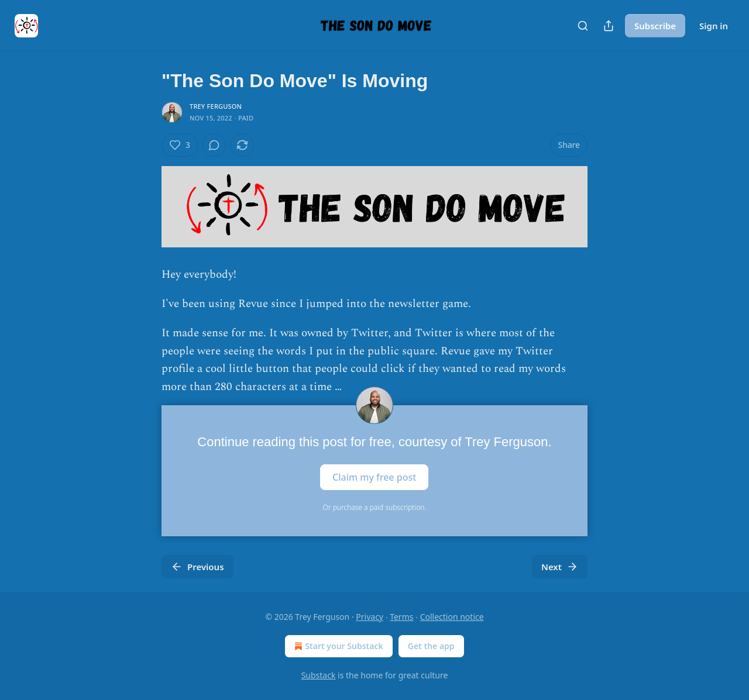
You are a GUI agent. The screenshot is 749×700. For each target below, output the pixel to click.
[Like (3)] (180, 145)
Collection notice (452, 617)
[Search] (583, 26)
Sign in (714, 26)
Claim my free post (374, 477)
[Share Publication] (609, 26)
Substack (319, 675)
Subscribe (655, 26)
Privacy (370, 617)
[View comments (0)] (214, 145)
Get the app (431, 646)
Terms (401, 617)
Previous (197, 567)
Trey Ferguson (216, 106)
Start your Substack (337, 646)
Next (560, 567)
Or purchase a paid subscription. (375, 507)
